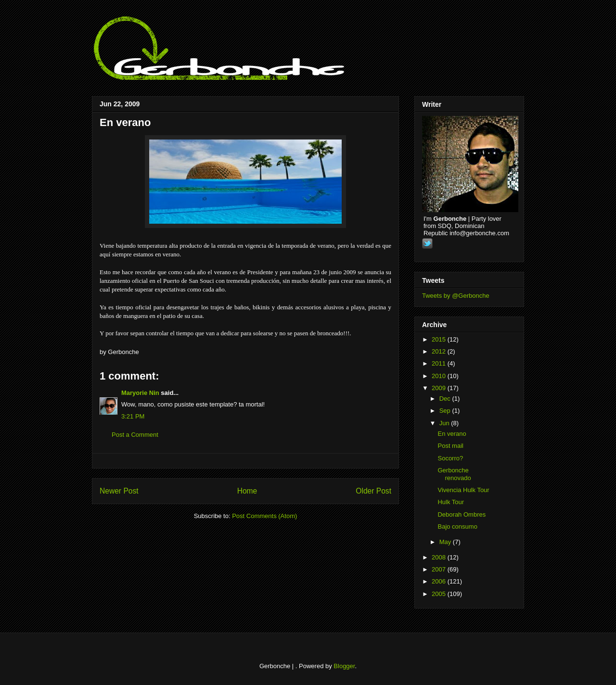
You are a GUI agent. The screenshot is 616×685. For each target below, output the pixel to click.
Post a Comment (135, 435)
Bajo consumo (457, 526)
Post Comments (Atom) (264, 516)
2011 (440, 363)
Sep (446, 411)
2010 (440, 376)
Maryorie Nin (140, 393)
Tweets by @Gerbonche (456, 296)
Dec (446, 399)
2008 (440, 557)
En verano (125, 122)
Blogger (344, 666)
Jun (445, 423)
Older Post (373, 491)
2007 (440, 569)
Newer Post (119, 491)
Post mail (450, 446)
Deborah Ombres (462, 514)
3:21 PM (133, 416)
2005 (440, 594)
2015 (440, 339)
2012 (440, 351)
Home (247, 491)
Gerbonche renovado (454, 474)
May (446, 542)
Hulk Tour (451, 502)
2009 (440, 388)
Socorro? (450, 458)
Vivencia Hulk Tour (463, 490)
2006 (440, 581)
